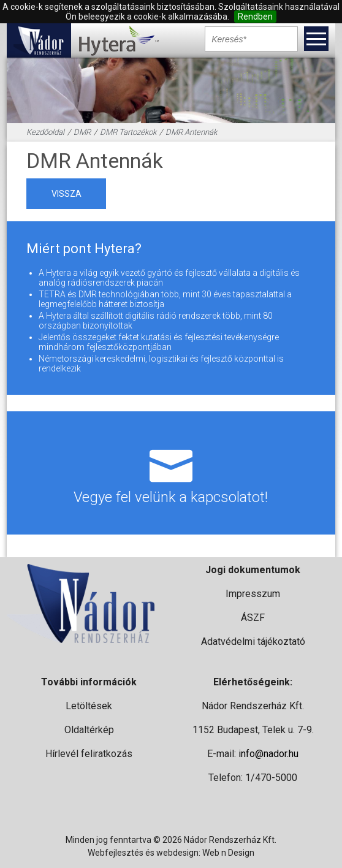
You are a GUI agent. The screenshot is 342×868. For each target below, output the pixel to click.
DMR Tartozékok (128, 132)
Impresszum (253, 594)
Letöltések (89, 706)
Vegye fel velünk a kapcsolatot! (171, 473)
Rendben (255, 17)
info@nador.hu (268, 754)
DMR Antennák (191, 132)
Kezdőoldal (45, 132)
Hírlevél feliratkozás (89, 754)
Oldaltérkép (89, 730)
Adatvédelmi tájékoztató (253, 641)
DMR (82, 132)
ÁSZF (253, 618)
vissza (66, 194)
